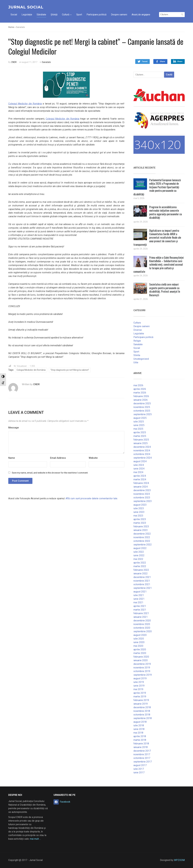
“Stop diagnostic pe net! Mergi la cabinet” (70, 370)
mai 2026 (138, 385)
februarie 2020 (141, 657)
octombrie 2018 (142, 715)
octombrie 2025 (142, 411)
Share (162, 61)
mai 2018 (138, 733)
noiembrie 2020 (142, 624)
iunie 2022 (139, 555)
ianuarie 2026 (141, 400)
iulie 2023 (139, 508)
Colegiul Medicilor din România (25, 104)
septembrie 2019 (143, 675)
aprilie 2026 (140, 389)
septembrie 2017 (143, 762)
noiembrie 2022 (142, 537)
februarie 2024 (141, 483)
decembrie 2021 (142, 577)
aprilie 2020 (140, 649)
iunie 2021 (139, 599)
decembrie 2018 (142, 707)
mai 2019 (138, 689)
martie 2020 (140, 653)
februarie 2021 (141, 613)
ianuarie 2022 (141, 574)
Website (93, 458)
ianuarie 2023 (141, 530)
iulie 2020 (139, 639)
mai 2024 (138, 472)
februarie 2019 (141, 700)
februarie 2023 (141, 526)
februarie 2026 (141, 396)
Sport (79, 15)
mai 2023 (138, 516)
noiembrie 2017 (142, 754)
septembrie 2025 (143, 414)
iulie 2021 (139, 595)
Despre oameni (119, 15)
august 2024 (140, 461)
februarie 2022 (141, 570)
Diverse (138, 330)
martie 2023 (140, 523)
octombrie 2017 (142, 758)
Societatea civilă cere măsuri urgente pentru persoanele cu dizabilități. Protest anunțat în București (165, 290)
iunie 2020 (139, 642)
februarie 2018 (141, 744)
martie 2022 (140, 566)
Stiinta (137, 355)
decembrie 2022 (142, 534)
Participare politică (96, 15)
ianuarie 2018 (141, 747)
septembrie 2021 (143, 588)
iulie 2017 (139, 769)
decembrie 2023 (142, 490)
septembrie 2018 (143, 718)
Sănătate (41, 15)
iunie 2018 (139, 729)
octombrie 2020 (142, 628)
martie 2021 (140, 610)
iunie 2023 (139, 512)
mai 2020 (138, 646)
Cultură (66, 15)
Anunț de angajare (141, 15)
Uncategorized (141, 359)
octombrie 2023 (142, 498)
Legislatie (139, 334)
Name (12, 458)
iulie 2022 (139, 552)
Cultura (137, 323)
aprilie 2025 (140, 432)
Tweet (145, 61)
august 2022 (140, 548)
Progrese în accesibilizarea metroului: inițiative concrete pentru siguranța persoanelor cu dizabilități (166, 212)
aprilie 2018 (140, 736)
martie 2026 (140, 393)
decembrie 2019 (142, 664)
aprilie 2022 (140, 563)
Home (11, 27)
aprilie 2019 (140, 693)
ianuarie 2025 (141, 443)
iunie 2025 (139, 425)
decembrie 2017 (142, 751)
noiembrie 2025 (142, 407)
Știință (54, 15)
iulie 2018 (139, 725)
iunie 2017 (139, 773)
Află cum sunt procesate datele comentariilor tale (91, 498)
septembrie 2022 (143, 545)
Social (14, 15)
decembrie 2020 (142, 621)
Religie (137, 341)
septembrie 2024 (143, 458)
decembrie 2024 (142, 447)
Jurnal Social (26, 7)
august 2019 (140, 678)
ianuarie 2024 (141, 487)
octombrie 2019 (142, 671)
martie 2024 (140, 479)
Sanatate (46, 62)
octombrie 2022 (142, 541)
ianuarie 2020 (141, 660)
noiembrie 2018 (142, 711)
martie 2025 (140, 436)
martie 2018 (140, 740)
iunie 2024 (139, 469)
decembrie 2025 (142, 403)
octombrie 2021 (142, 584)
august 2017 (140, 765)
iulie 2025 (139, 422)
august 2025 (140, 418)
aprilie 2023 (140, 519)
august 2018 (140, 722)
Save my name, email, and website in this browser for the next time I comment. (50, 473)
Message (13, 428)
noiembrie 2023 (142, 494)
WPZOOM (179, 860)
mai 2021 (138, 602)
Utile (136, 362)
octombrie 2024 (142, 454)
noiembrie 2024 (142, 451)
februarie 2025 (141, 440)
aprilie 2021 (140, 606)
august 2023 (140, 505)
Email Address (58, 458)
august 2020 (140, 635)
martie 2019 (140, 697)
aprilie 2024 (140, 476)
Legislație (27, 15)
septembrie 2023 (143, 501)
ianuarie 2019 (141, 704)
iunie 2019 (139, 686)
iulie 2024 (139, 465)
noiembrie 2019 (142, 668)
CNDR (14, 62)
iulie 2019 (139, 682)
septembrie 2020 (143, 631)
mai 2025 (138, 429)
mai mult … (35, 839)
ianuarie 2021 (141, 617)
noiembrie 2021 (142, 581)
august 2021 (140, 592)
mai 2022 (138, 559)
